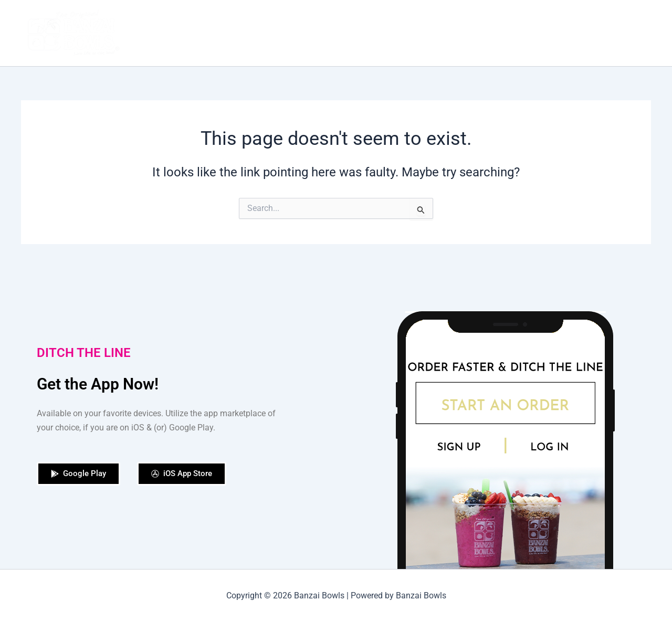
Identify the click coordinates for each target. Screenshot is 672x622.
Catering (570, 33)
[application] (637, 33)
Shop (459, 33)
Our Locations (511, 33)
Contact (623, 33)
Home (311, 33)
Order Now (412, 33)
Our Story (357, 33)
